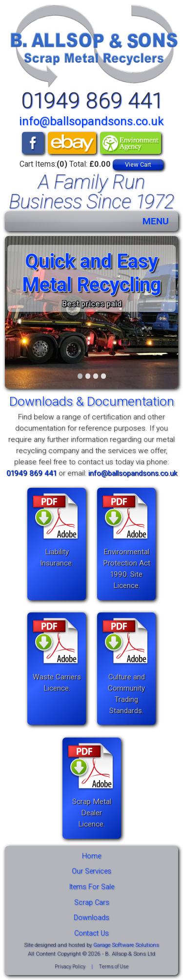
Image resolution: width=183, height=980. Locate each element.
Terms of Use (113, 967)
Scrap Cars (92, 903)
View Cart (138, 164)
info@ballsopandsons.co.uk (91, 121)
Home (91, 856)
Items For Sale (92, 887)
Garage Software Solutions (126, 945)
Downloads (91, 918)
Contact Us (91, 933)
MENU (156, 221)
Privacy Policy (70, 967)
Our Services (91, 871)
